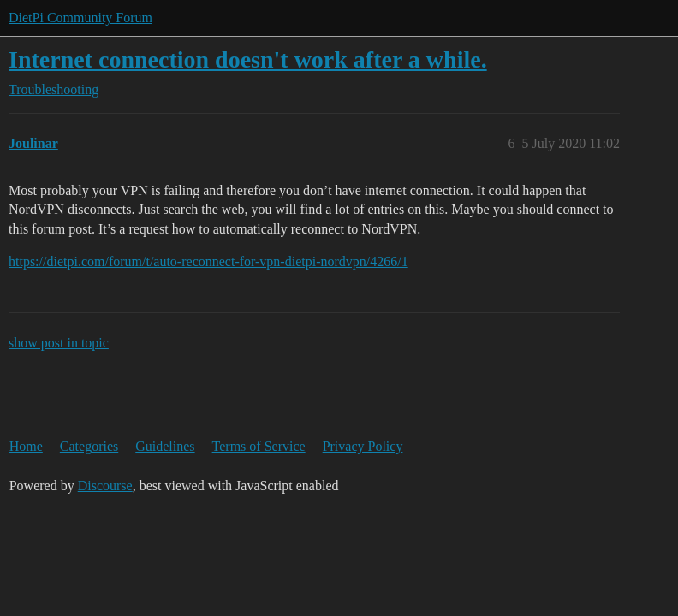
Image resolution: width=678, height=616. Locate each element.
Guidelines (165, 446)
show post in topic (59, 343)
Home (26, 446)
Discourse (105, 486)
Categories (89, 446)
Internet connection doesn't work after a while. (248, 59)
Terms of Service (259, 446)
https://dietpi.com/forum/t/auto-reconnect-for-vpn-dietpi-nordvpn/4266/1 (208, 261)
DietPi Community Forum (80, 18)
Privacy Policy (363, 446)
